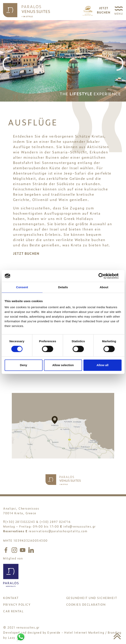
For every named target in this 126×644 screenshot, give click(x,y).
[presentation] (6, 64)
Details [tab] (63, 287)
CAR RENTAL (13, 611)
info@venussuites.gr (80, 526)
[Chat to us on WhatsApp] (21, 636)
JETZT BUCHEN (26, 253)
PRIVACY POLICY (17, 604)
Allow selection (63, 365)
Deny (23, 365)
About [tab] (104, 287)
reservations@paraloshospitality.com (58, 531)
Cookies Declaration (86, 604)
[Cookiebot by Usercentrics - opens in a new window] (104, 276)
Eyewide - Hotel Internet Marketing (76, 632)
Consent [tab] (22, 287)
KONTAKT (11, 598)
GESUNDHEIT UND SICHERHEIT (92, 598)
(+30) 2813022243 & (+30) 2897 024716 (38, 522)
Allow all (103, 365)
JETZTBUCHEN (104, 10)
